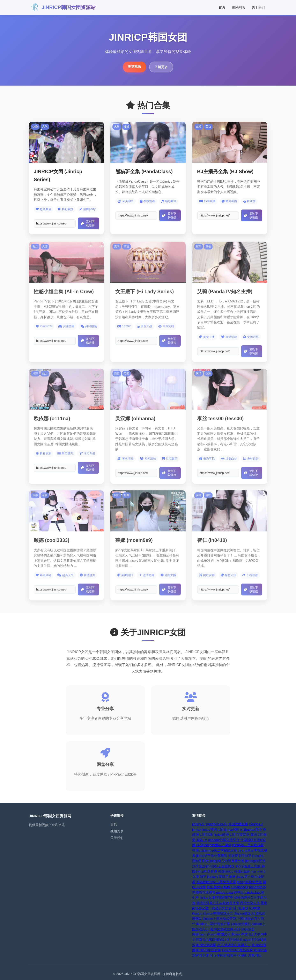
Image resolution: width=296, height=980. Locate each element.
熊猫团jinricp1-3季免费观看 (216, 882)
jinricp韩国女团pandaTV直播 (245, 829)
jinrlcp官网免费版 (249, 882)
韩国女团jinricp (245, 871)
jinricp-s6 (199, 824)
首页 (222, 7)
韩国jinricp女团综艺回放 (214, 845)
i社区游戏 (232, 940)
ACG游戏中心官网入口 (234, 945)
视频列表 (238, 7)
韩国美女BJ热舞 (219, 887)
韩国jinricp (226, 871)
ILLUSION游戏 (214, 940)
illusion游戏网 (206, 945)
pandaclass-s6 (217, 824)
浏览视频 (134, 67)
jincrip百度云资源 (248, 866)
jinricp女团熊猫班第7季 (216, 898)
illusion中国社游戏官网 (219, 919)
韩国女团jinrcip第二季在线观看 (215, 850)
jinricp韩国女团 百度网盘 (232, 835)
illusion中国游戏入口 (218, 913)
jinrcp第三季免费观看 (212, 856)
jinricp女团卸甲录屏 (221, 877)
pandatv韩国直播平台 (224, 840)
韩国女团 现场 (202, 835)
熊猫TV (202, 840)
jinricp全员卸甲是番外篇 (227, 861)
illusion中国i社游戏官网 (213, 924)
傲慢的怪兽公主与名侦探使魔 (218, 903)
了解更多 (161, 67)
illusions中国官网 (209, 950)
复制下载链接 (88, 223)
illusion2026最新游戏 (237, 950)
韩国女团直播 (238, 824)
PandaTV (256, 824)
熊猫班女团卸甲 (240, 856)
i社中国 (254, 908)
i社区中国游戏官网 (223, 955)
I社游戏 (243, 908)
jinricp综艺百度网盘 (220, 866)
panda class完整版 (230, 892)
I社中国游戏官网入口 (225, 929)
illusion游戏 (242, 913)
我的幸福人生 (250, 903)
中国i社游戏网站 (249, 955)
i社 (235, 908)
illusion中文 (240, 934)
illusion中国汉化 (219, 934)
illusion (197, 913)
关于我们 (258, 7)
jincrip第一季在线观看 (248, 845)
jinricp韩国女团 (213, 829)
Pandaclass (240, 887)
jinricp (197, 829)
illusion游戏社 (241, 924)
